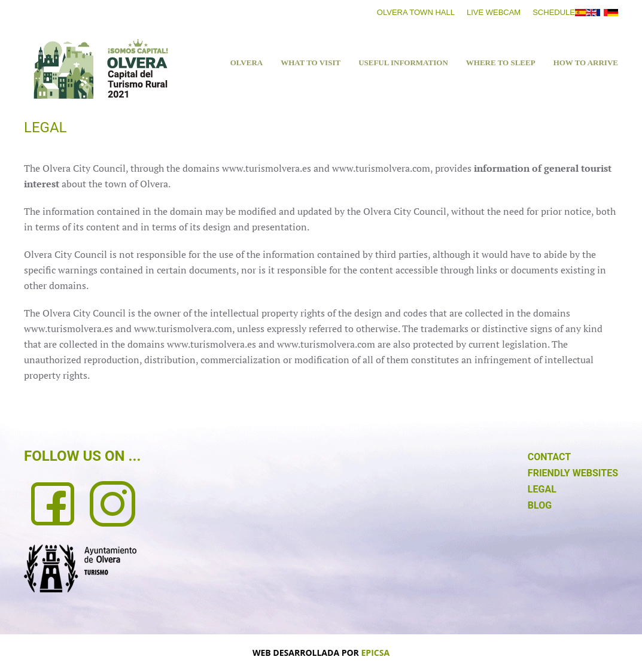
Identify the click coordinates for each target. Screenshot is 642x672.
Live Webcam (494, 12)
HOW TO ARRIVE (586, 63)
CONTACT (549, 457)
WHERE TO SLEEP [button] (501, 63)
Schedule (554, 12)
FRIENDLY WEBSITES (573, 473)
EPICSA (376, 653)
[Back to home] (101, 69)
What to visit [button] (311, 63)
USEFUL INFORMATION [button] (403, 63)
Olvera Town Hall (416, 12)
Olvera (247, 63)
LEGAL (542, 489)
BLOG (540, 505)
